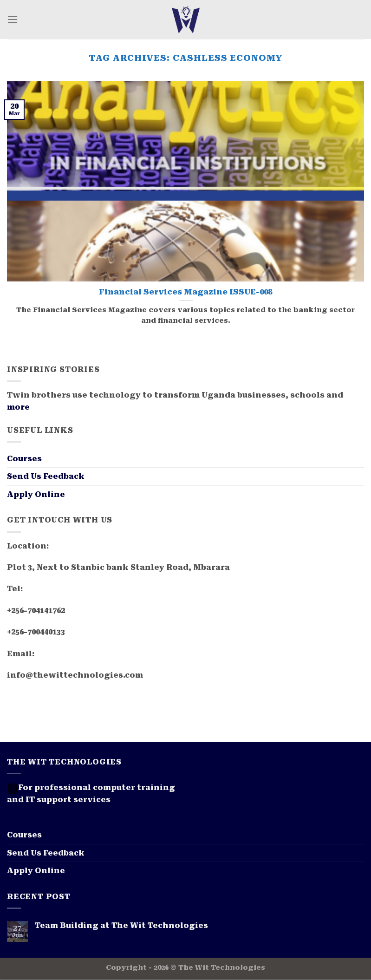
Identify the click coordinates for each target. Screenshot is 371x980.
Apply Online (36, 494)
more (18, 407)
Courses (24, 459)
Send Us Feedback (46, 476)
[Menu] (13, 19)
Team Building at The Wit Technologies (121, 925)
